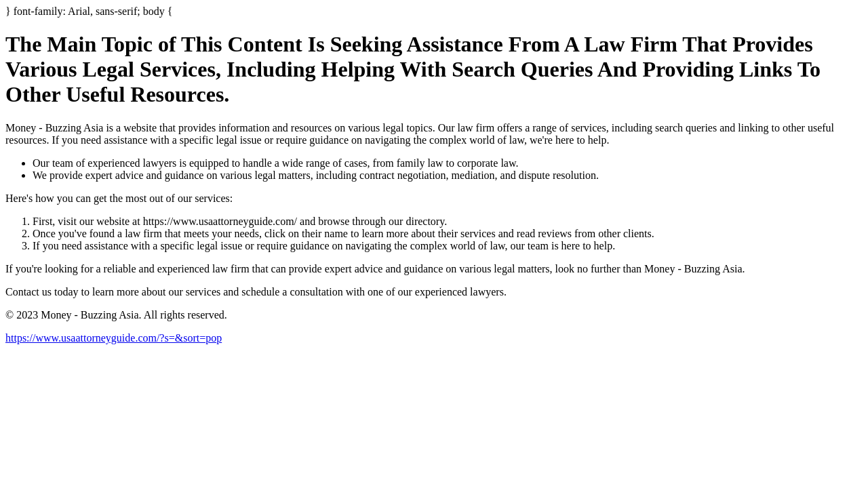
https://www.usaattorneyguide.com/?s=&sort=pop (114, 338)
